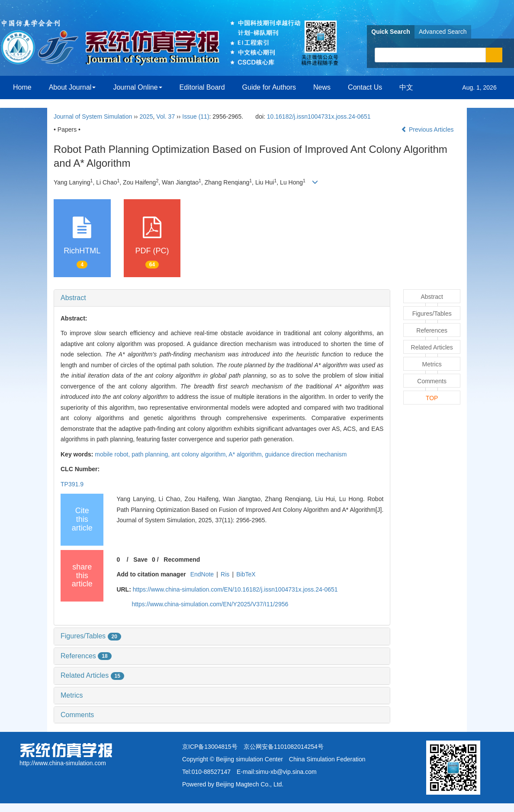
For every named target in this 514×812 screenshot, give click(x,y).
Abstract (73, 298)
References (86, 656)
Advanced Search (443, 32)
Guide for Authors (269, 87)
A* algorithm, (247, 454)
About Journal (72, 87)
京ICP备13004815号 (210, 747)
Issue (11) (196, 116)
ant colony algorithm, (200, 454)
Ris (225, 574)
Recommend (182, 560)
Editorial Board (202, 87)
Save (140, 560)
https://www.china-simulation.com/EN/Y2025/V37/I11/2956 (210, 604)
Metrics (72, 695)
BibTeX (246, 574)
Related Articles (92, 675)
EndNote (202, 574)
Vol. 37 (165, 116)
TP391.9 (72, 484)
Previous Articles (428, 129)
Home (22, 87)
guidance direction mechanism (306, 454)
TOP (432, 398)
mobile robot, (113, 454)
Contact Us (365, 87)
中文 (406, 87)
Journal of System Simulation (93, 116)
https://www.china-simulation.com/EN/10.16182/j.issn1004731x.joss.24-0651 (235, 589)
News (322, 87)
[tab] (222, 298)
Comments (77, 715)
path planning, (151, 454)
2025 (146, 116)
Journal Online (137, 87)
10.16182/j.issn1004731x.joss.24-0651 (319, 116)
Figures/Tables (91, 636)
